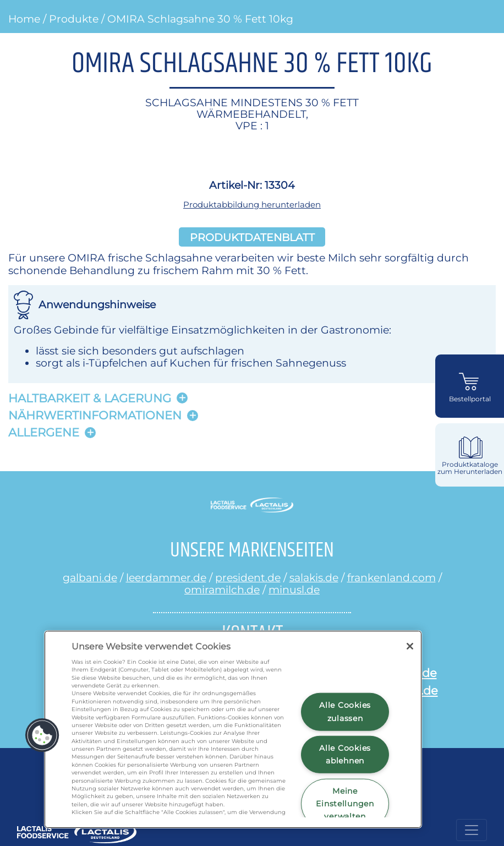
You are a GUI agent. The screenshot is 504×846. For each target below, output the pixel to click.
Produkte (74, 19)
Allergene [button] (44, 432)
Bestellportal (470, 399)
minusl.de (294, 590)
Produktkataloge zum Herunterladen (470, 468)
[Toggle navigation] (472, 830)
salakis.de (314, 577)
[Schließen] (410, 646)
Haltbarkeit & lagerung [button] (90, 398)
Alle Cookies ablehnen (345, 754)
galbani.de (90, 577)
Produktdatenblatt (252, 237)
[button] (42, 735)
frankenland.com (391, 577)
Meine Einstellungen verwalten (345, 804)
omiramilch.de (222, 590)
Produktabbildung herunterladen (252, 204)
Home (24, 19)
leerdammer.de (166, 577)
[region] (233, 729)
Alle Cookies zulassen (345, 711)
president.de (248, 577)
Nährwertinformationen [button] (95, 415)
